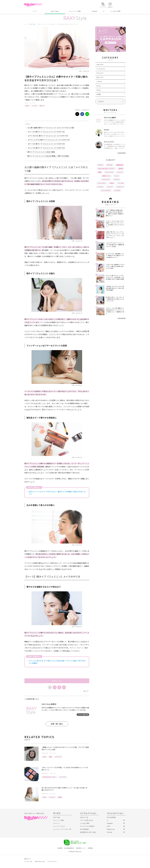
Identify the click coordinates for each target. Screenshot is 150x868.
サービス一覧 (28, 862)
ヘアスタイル (106, 179)
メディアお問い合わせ (87, 820)
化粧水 (112, 183)
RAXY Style (55, 11)
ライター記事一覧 (83, 715)
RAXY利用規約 (84, 829)
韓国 (51, 757)
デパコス (100, 187)
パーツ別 (34, 106)
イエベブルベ (102, 183)
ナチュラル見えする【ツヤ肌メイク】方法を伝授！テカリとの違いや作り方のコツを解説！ (57, 662)
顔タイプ (42, 106)
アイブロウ (52, 797)
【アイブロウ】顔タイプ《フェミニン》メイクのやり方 (48, 136)
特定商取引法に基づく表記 (88, 832)
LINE (108, 826)
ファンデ (110, 187)
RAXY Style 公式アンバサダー (49, 777)
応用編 (60, 797)
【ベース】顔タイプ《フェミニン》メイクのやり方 (46, 132)
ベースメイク (101, 69)
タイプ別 (117, 190)
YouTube (110, 832)
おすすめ (109, 165)
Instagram (110, 823)
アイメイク (32, 103)
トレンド (120, 172)
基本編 (121, 169)
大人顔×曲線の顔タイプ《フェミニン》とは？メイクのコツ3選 (51, 128)
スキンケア (100, 65)
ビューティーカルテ (59, 826)
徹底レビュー (106, 176)
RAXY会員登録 (111, 817)
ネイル (98, 86)
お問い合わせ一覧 (40, 862)
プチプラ (116, 179)
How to (27, 106)
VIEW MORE (121, 153)
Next (86, 691)
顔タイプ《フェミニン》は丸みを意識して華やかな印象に (49, 156)
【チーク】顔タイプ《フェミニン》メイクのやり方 (46, 144)
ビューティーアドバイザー (61, 829)
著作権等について (81, 848)
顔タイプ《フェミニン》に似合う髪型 (41, 152)
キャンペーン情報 (75, 11)
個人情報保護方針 (69, 848)
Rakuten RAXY (33, 5)
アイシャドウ (58, 757)
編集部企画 (120, 165)
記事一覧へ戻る (57, 724)
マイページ (56, 823)
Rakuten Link (111, 829)
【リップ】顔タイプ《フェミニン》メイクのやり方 (46, 148)
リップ (116, 176)
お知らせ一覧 (84, 817)
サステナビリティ (52, 862)
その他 (98, 94)
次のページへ (57, 681)
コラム (98, 90)
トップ (34, 11)
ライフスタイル (106, 190)
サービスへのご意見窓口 (87, 826)
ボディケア (100, 77)
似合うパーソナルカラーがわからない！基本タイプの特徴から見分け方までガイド (57, 493)
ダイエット (120, 187)
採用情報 (90, 848)
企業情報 (60, 848)
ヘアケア (99, 82)
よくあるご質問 (115, 11)
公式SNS (94, 11)
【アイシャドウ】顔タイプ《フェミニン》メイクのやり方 (48, 140)
